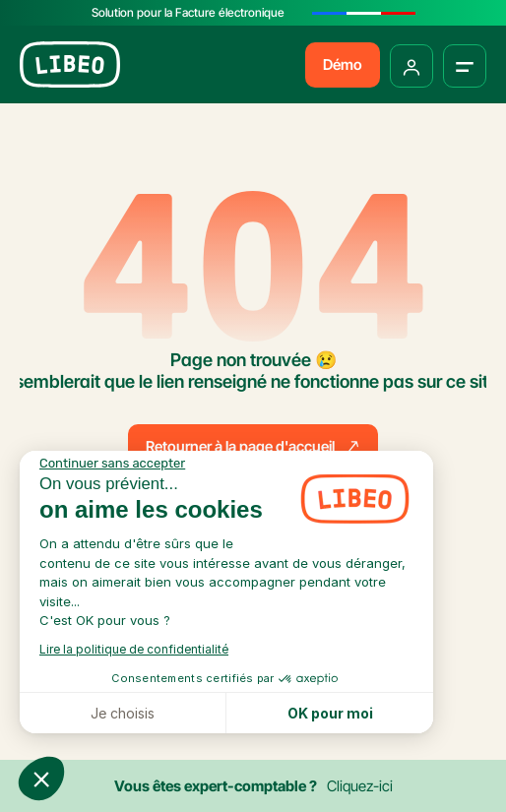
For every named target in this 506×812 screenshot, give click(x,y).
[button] (41, 779)
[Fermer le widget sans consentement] (112, 464)
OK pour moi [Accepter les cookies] (330, 713)
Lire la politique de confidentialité (134, 649)
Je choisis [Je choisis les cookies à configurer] (123, 713)
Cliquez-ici (360, 786)
